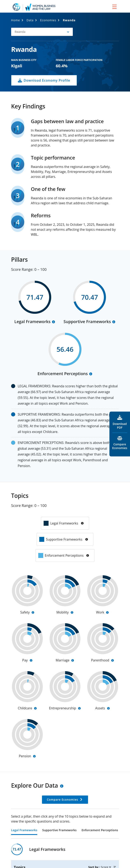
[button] (42, 32)
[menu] (114, 7)
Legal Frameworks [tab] (24, 830)
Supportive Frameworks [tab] (59, 830)
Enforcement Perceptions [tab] (100, 830)
